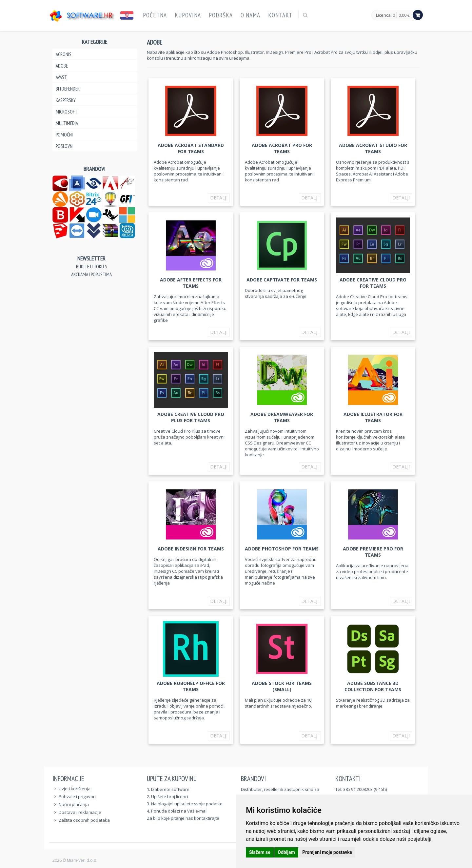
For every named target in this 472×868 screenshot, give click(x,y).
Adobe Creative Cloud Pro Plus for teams (191, 417)
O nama (250, 15)
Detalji (219, 198)
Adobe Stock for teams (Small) (282, 686)
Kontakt (280, 15)
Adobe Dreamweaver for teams (282, 417)
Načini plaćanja (74, 804)
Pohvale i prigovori (77, 796)
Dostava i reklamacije (80, 812)
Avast (61, 77)
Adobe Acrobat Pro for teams (282, 148)
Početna (155, 15)
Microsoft (67, 112)
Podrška (221, 15)
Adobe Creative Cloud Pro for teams (373, 283)
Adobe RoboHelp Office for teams (191, 686)
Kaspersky (66, 100)
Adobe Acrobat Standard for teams (191, 148)
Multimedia (67, 123)
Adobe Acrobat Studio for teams (373, 148)
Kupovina (188, 15)
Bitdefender (68, 89)
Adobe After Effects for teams (191, 283)
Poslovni (65, 146)
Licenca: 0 (385, 15)
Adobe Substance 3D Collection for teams (373, 686)
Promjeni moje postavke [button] (327, 852)
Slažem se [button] (260, 852)
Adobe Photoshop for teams (282, 549)
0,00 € (404, 15)
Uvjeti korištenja (75, 789)
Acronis (64, 54)
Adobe (62, 66)
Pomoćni (64, 135)
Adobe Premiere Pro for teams (373, 552)
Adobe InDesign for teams (191, 549)
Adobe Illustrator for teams (373, 417)
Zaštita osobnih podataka (84, 820)
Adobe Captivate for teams (282, 280)
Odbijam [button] (286, 852)
